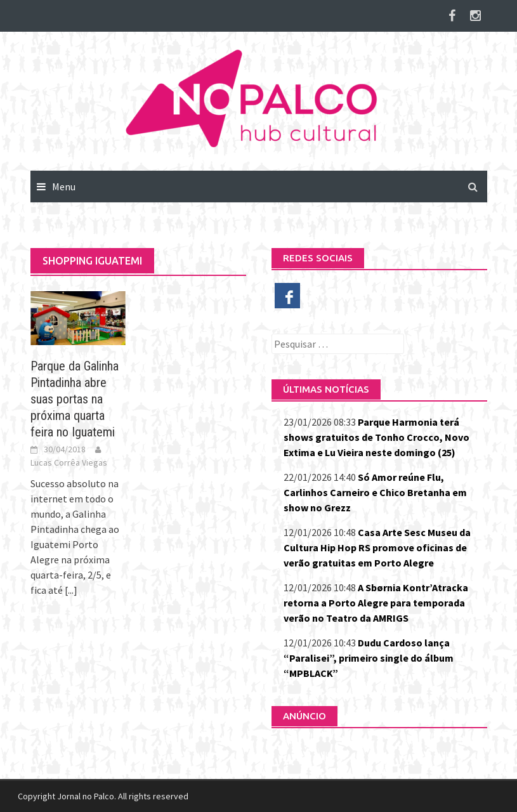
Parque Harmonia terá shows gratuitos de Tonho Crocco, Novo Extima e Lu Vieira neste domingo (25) (376, 437)
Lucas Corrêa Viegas (69, 462)
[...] (71, 590)
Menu (64, 187)
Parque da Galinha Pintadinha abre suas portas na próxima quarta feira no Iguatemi (75, 399)
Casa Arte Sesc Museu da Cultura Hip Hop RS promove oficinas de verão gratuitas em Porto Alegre (377, 547)
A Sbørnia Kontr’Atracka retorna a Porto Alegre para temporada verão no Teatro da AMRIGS (376, 603)
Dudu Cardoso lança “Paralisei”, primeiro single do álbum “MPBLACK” (369, 658)
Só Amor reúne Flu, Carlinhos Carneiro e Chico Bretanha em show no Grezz (375, 492)
